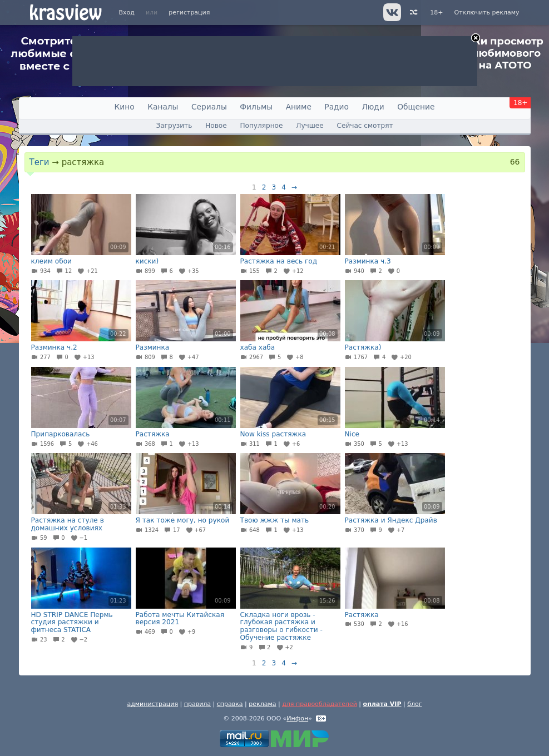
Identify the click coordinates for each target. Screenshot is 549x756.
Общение (416, 107)
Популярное (261, 126)
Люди (373, 107)
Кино (125, 107)
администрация (152, 704)
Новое (216, 126)
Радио (337, 107)
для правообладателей (320, 704)
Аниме (299, 107)
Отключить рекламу (486, 13)
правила (197, 704)
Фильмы (256, 107)
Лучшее (310, 126)
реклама (262, 704)
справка (230, 704)
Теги (39, 162)
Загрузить (174, 126)
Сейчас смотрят (365, 126)
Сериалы (209, 107)
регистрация (189, 13)
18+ (436, 13)
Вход (127, 13)
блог (414, 704)
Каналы (163, 107)
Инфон (297, 718)
